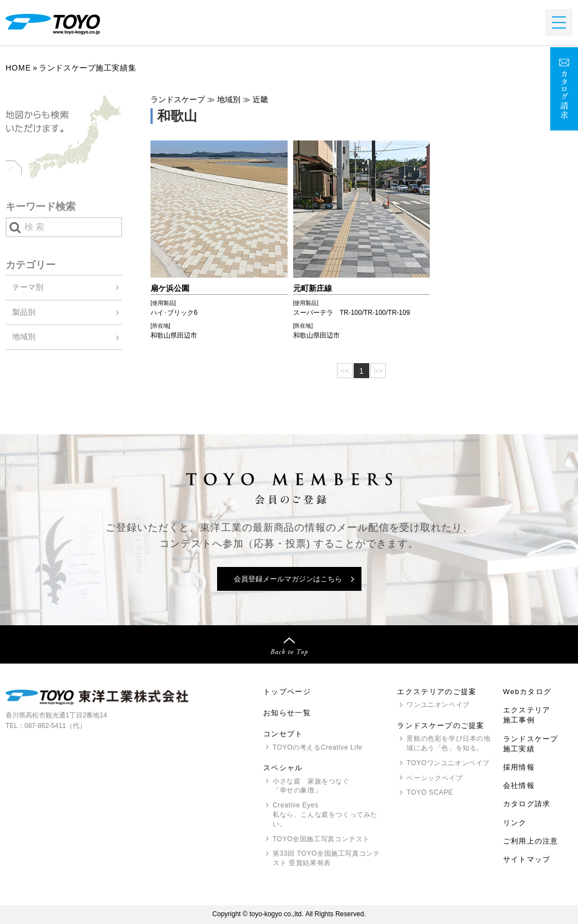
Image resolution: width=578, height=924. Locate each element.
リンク (515, 823)
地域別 (24, 337)
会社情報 (519, 785)
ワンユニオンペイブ (438, 705)
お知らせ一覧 (287, 713)
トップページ (287, 692)
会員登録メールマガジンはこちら (288, 579)
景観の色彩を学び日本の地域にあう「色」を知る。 (448, 743)
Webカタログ (527, 692)
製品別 (24, 312)
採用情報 (519, 767)
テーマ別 (28, 287)
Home (18, 68)
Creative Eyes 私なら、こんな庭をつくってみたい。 (325, 815)
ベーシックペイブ (434, 778)
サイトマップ (527, 859)
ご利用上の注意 (531, 841)
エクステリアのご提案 (437, 692)
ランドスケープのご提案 (441, 725)
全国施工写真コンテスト (321, 839)
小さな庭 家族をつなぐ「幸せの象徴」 (311, 786)
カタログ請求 (527, 804)
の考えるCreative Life (318, 747)
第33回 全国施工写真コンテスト (326, 859)
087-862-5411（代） (55, 726)
